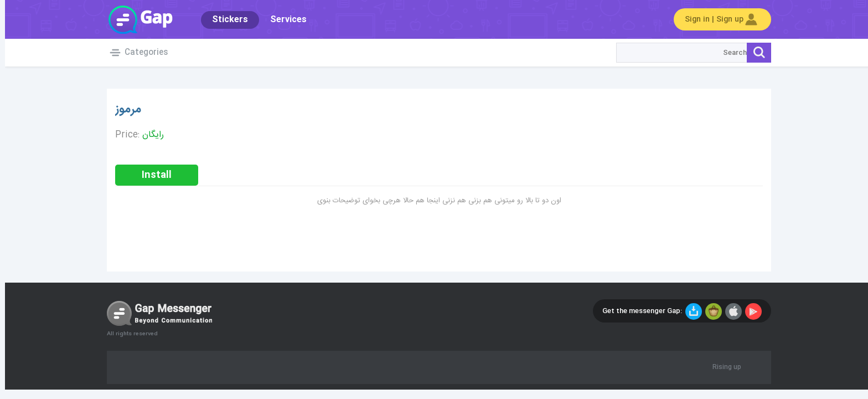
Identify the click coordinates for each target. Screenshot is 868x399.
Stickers (225, 20)
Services (283, 20)
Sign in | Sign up (717, 19)
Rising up (722, 367)
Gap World (135, 19)
